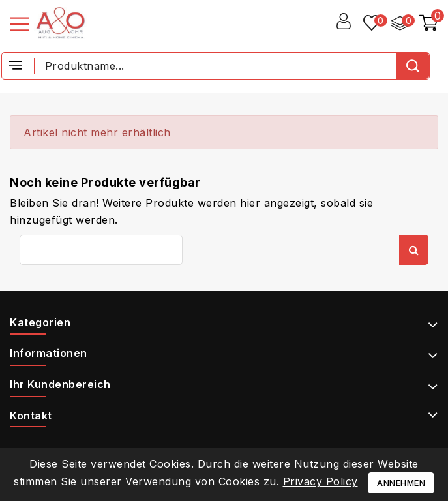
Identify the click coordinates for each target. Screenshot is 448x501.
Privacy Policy (321, 481)
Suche (414, 250)
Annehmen (401, 483)
